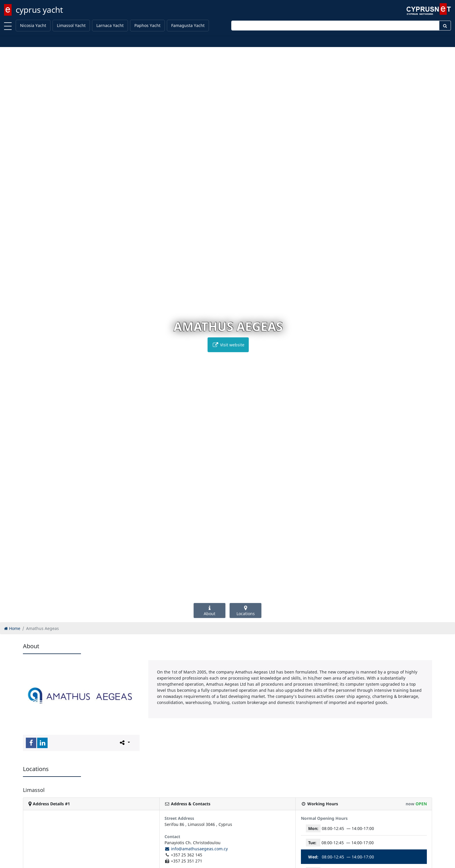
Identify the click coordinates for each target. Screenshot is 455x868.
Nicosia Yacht (33, 25)
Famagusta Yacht (188, 25)
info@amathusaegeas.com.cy (196, 849)
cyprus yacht (39, 10)
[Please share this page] (124, 743)
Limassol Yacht (71, 25)
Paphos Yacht (147, 25)
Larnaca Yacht (110, 25)
